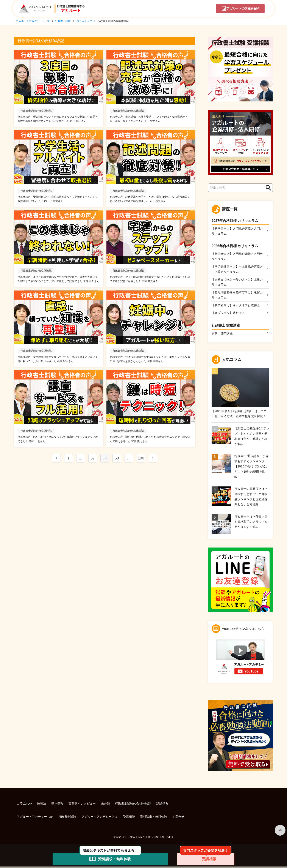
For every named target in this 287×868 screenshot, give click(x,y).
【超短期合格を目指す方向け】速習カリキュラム (237, 296)
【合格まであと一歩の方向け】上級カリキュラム (237, 283)
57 (93, 459)
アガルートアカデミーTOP (35, 818)
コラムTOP (24, 805)
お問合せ (179, 818)
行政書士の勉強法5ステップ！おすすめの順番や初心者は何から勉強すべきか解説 (252, 438)
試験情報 (163, 805)
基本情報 (58, 805)
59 (117, 459)
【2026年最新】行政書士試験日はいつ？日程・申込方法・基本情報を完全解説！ (239, 415)
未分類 (106, 805)
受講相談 (129, 818)
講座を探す (242, 9)
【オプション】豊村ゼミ (228, 314)
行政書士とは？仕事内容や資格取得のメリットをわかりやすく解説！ (251, 523)
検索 (267, 188)
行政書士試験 (67, 818)
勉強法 (42, 805)
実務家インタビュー (82, 805)
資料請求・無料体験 (154, 818)
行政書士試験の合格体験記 (133, 805)
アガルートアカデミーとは (100, 818)
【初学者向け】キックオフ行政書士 (236, 306)
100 (141, 459)
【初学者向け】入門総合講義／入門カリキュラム (237, 231)
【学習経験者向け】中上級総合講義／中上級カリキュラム (237, 270)
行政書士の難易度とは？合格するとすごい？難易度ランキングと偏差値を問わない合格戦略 (251, 498)
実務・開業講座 (222, 335)
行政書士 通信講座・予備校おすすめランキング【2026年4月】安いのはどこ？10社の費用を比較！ (251, 468)
